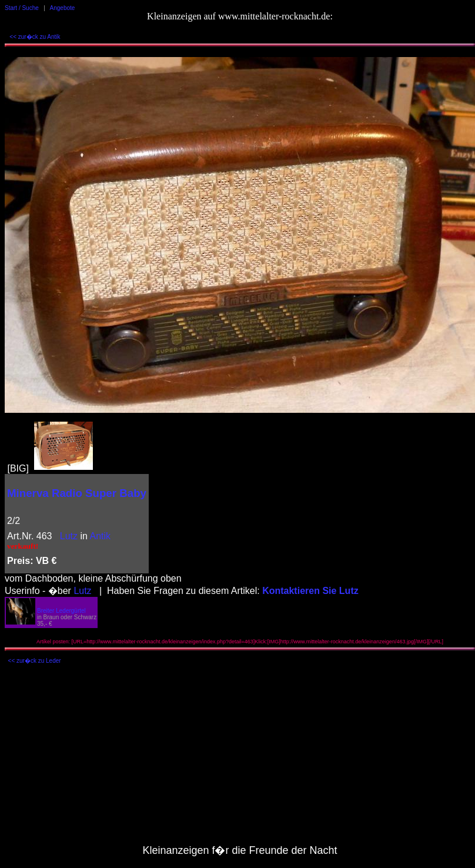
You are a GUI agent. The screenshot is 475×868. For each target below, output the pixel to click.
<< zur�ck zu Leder (35, 661)
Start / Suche (22, 8)
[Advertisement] (240, 757)
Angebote (63, 8)
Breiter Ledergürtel (61, 611)
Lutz (69, 536)
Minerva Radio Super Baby (77, 493)
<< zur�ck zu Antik (35, 37)
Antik (101, 536)
